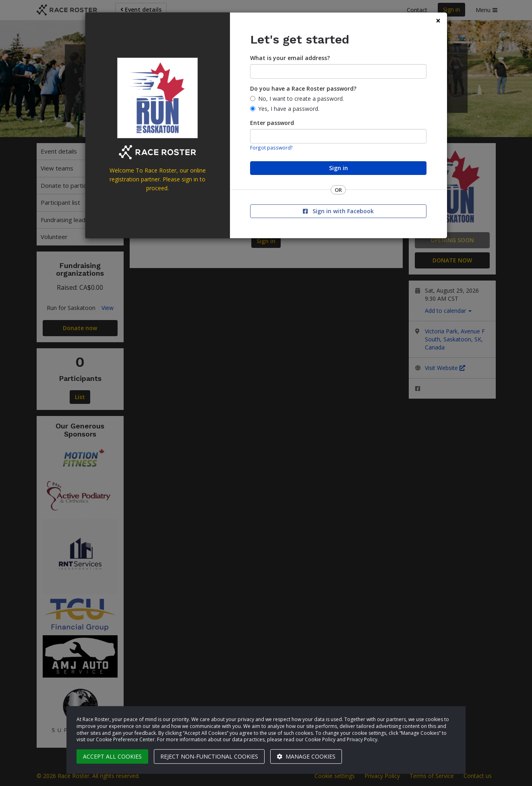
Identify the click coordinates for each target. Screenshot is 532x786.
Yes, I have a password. (289, 109)
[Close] (438, 21)
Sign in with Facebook (338, 211)
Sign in (338, 168)
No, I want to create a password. (301, 99)
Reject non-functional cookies (209, 756)
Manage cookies (306, 756)
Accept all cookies (112, 756)
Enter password (272, 123)
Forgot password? (271, 148)
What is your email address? (290, 58)
